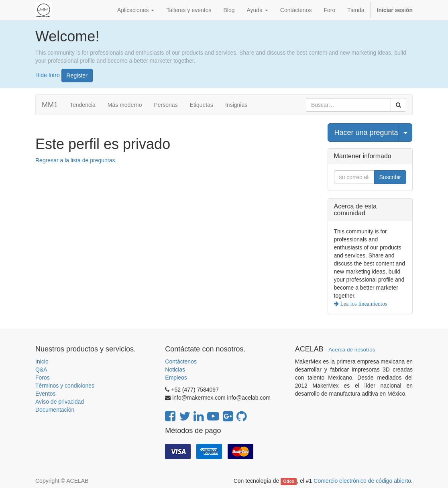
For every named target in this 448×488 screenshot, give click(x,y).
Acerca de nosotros (352, 350)
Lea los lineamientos (363, 304)
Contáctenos (181, 361)
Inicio (42, 361)
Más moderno (125, 105)
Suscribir (390, 177)
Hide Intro (48, 75)
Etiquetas (202, 105)
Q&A (41, 370)
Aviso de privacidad (60, 402)
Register (77, 76)
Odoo (289, 481)
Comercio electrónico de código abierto (362, 481)
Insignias (236, 105)
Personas (166, 105)
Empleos (176, 378)
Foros (43, 378)
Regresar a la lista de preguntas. (76, 160)
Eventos (46, 394)
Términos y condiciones (65, 386)
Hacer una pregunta (366, 133)
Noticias (175, 370)
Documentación (55, 410)
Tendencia (83, 105)
